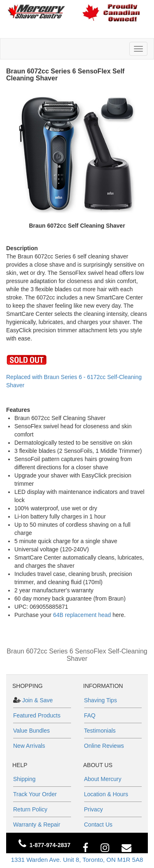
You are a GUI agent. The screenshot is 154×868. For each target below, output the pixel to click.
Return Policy (30, 809)
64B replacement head (82, 615)
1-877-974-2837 (50, 845)
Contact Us (98, 825)
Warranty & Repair (37, 825)
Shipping (24, 779)
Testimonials (100, 731)
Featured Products (37, 715)
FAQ (90, 715)
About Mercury (103, 779)
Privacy (94, 809)
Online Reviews (104, 746)
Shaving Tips (101, 700)
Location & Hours (106, 794)
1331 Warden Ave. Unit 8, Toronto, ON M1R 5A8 (77, 860)
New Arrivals (29, 746)
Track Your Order (35, 794)
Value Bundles (31, 731)
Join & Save (37, 700)
